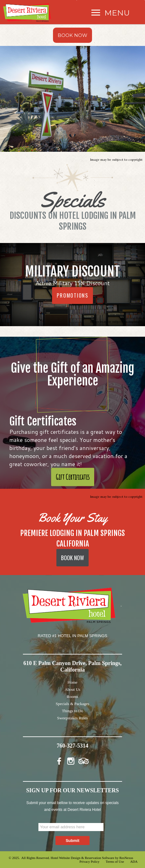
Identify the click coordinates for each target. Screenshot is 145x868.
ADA (134, 861)
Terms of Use (115, 861)
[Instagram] (72, 760)
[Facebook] (61, 760)
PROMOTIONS (72, 295)
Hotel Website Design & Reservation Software (83, 858)
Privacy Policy (90, 861)
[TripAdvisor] (84, 760)
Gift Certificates (73, 477)
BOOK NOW (72, 35)
